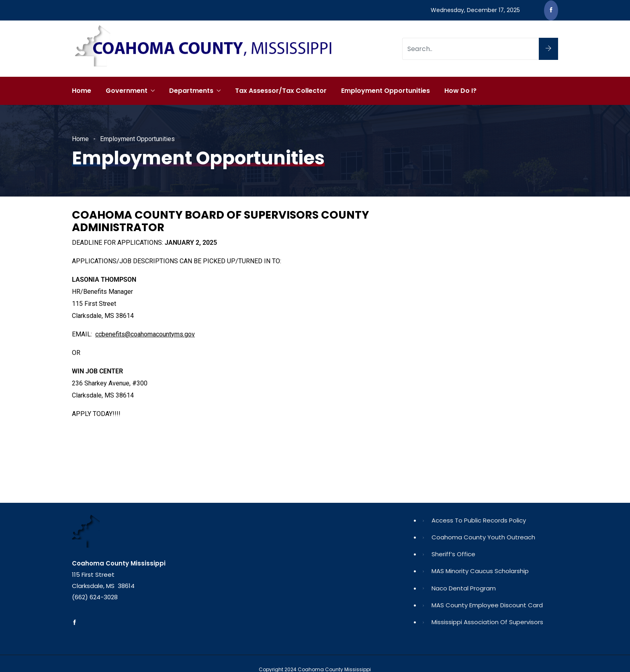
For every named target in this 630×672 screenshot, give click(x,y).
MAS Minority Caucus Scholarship (480, 571)
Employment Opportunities (386, 91)
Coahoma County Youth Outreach (483, 537)
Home (82, 91)
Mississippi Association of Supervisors (487, 622)
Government (127, 91)
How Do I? (460, 91)
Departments (191, 91)
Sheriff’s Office (453, 554)
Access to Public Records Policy (479, 520)
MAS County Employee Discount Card (487, 605)
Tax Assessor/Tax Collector (281, 91)
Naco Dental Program (464, 588)
